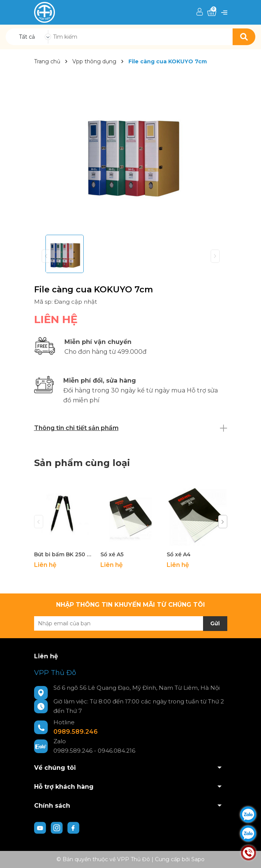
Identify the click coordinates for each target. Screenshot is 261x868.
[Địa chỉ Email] (131, 623)
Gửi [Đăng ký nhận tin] (215, 623)
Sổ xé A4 (179, 554)
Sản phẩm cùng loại (82, 463)
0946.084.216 (116, 751)
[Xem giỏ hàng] (212, 12)
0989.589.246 (76, 732)
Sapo (198, 859)
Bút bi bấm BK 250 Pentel (64, 554)
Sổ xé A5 (112, 554)
